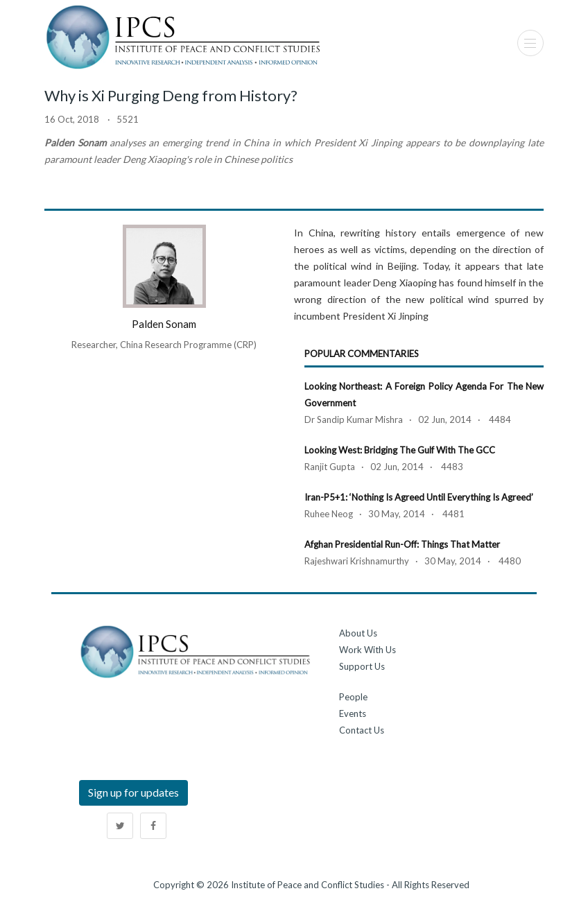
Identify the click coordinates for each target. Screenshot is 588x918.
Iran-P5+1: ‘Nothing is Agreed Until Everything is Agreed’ (419, 497)
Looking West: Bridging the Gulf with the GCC (400, 450)
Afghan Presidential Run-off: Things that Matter (402, 544)
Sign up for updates (133, 792)
